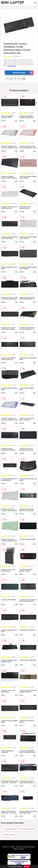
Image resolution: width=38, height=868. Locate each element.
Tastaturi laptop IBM (27, 829)
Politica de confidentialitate (26, 847)
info (16, 121)
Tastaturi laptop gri (10, 829)
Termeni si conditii (9, 847)
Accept (27, 866)
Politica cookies (19, 849)
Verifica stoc (23, 73)
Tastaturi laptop (9, 835)
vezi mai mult (12, 66)
